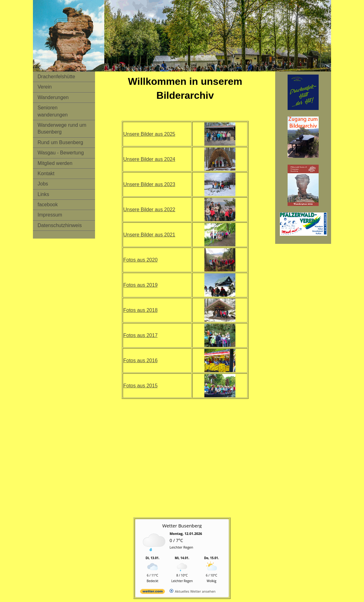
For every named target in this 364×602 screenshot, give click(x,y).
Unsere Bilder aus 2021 (149, 235)
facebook (48, 205)
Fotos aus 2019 (140, 285)
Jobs (43, 184)
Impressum (50, 215)
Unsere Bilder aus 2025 (149, 134)
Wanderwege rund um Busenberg (62, 128)
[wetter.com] (152, 593)
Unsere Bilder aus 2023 (149, 184)
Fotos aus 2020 (140, 260)
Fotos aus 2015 (140, 386)
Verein (45, 87)
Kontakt (46, 173)
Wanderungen (53, 97)
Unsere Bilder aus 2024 (149, 159)
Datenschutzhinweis (60, 225)
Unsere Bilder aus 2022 (149, 210)
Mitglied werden (55, 163)
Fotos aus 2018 (140, 310)
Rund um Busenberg (60, 142)
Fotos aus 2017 (140, 335)
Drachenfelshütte (56, 77)
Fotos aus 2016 (140, 360)
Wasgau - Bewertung (61, 153)
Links (43, 194)
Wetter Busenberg (182, 526)
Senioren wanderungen (53, 111)
